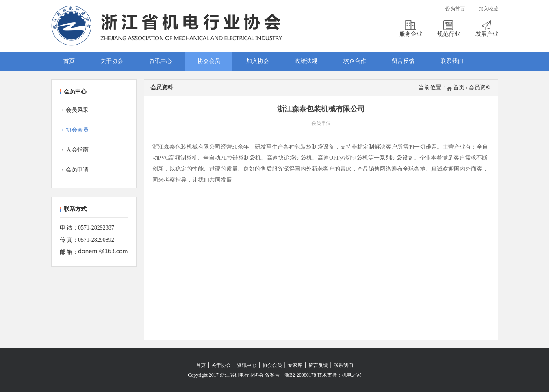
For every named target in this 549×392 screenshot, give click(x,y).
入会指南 (77, 150)
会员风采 (77, 110)
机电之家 (352, 375)
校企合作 (355, 61)
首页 (69, 61)
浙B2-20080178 (300, 375)
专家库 (295, 365)
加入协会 (258, 61)
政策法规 (306, 61)
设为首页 (455, 9)
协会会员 (209, 61)
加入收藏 (488, 9)
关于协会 (112, 61)
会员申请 (77, 170)
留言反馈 (403, 61)
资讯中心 (161, 61)
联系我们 (452, 61)
